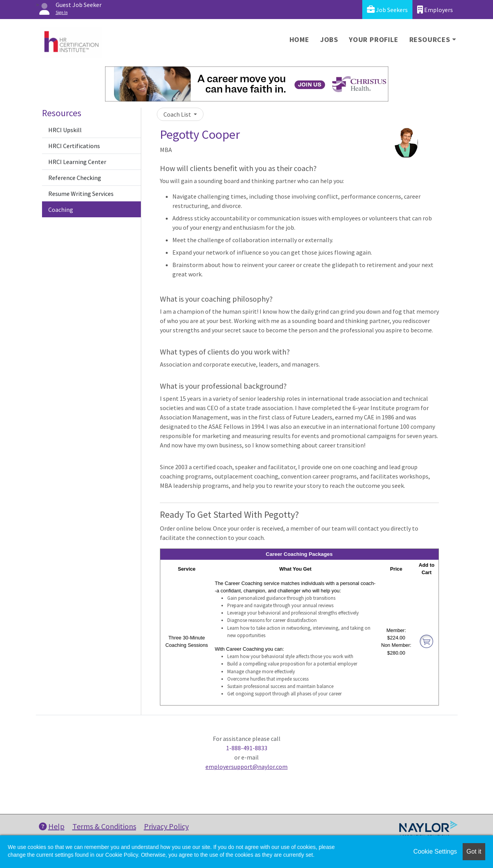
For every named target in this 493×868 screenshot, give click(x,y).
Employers (435, 10)
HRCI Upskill (65, 130)
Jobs (329, 39)
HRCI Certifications (74, 146)
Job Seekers (387, 10)
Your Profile (374, 39)
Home (299, 39)
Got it (474, 851)
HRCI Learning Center (77, 162)
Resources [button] (430, 39)
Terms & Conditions (104, 826)
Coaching (61, 210)
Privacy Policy (166, 826)
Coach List (178, 114)
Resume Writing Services (81, 194)
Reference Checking (75, 178)
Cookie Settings (435, 851)
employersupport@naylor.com (246, 767)
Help (52, 826)
